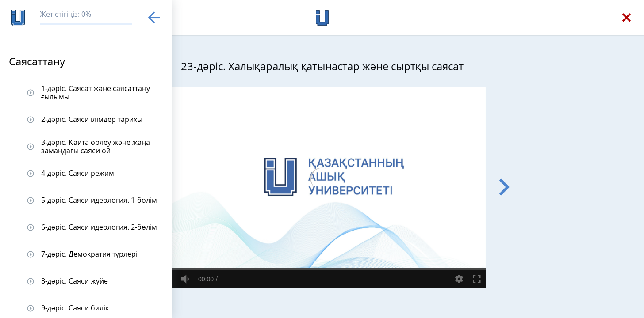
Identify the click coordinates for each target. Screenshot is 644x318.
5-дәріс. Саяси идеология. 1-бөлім (99, 200)
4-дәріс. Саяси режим (78, 173)
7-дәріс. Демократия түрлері (89, 254)
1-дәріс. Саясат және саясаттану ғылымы (96, 93)
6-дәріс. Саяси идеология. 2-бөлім (99, 227)
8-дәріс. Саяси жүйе (75, 281)
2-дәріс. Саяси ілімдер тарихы (92, 119)
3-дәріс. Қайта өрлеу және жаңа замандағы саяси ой (96, 146)
